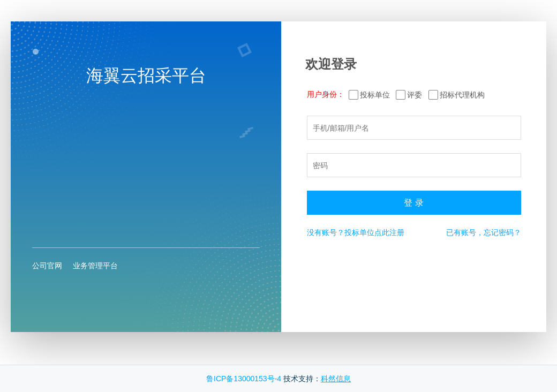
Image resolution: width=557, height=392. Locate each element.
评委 (415, 95)
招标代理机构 (462, 95)
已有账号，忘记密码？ (484, 232)
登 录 (413, 203)
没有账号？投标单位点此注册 (356, 232)
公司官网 (47, 266)
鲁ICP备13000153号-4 (244, 379)
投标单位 (375, 95)
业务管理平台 (95, 266)
